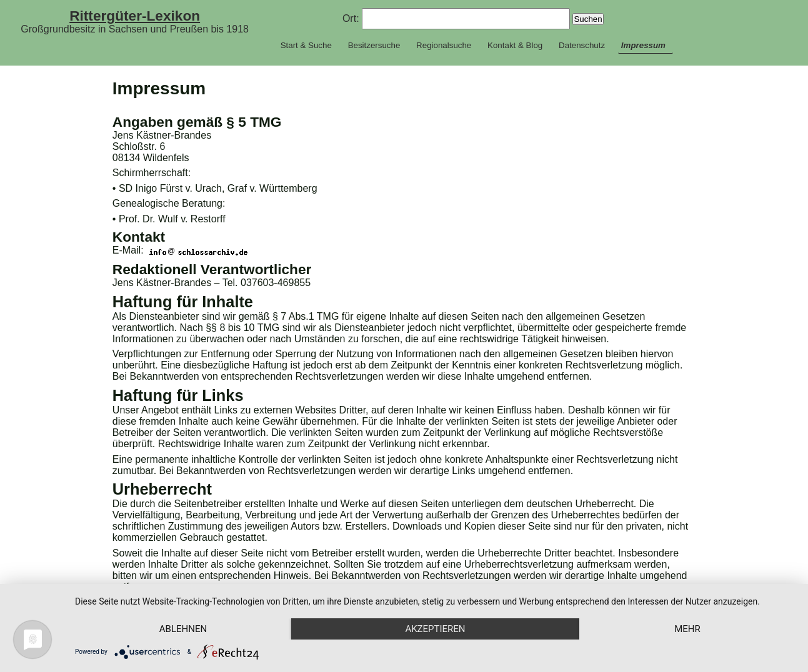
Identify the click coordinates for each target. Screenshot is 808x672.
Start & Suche (306, 45)
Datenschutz (582, 45)
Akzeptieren (435, 629)
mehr (687, 629)
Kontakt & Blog (515, 45)
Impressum (643, 45)
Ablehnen (183, 629)
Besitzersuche (374, 45)
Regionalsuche (444, 45)
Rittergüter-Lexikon (135, 16)
